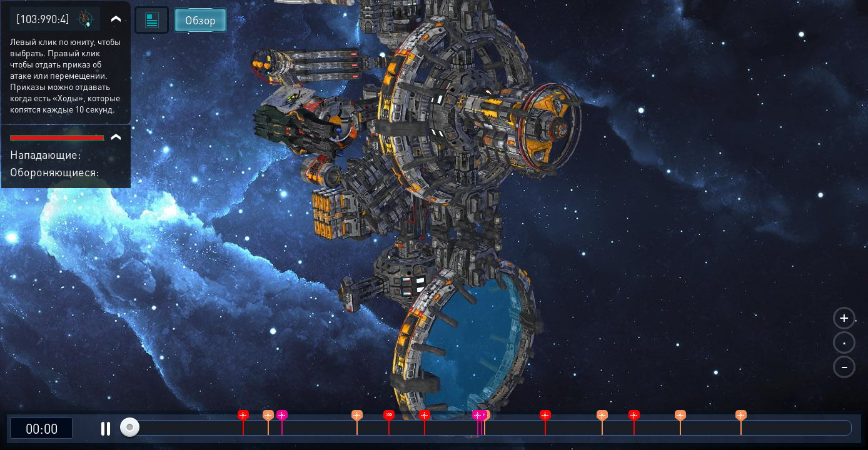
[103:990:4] (43, 18)
